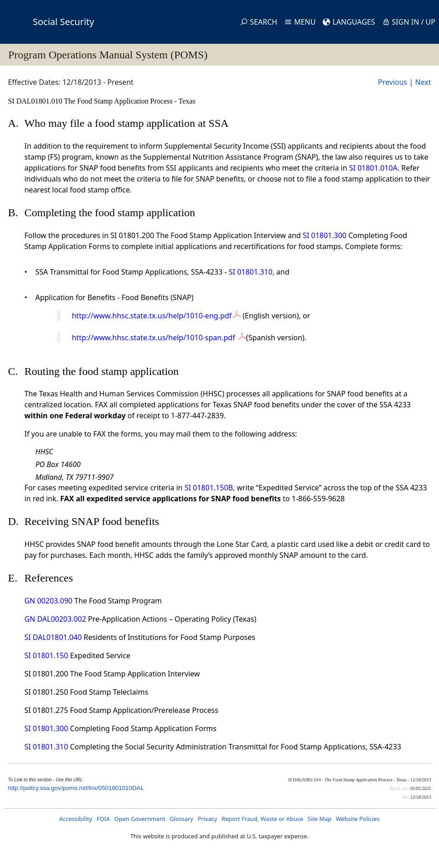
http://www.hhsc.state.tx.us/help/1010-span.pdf (154, 338)
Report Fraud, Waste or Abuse (262, 819)
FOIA (103, 819)
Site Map (320, 819)
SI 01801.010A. (374, 168)
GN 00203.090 (48, 601)
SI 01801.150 (46, 655)
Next (423, 82)
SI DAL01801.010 (36, 101)
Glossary (181, 819)
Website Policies (358, 819)
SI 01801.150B (209, 488)
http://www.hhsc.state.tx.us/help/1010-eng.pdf (152, 316)
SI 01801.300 (325, 235)
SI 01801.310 (251, 272)
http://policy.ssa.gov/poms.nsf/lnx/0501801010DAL (76, 788)
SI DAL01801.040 (53, 637)
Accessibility (76, 819)
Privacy (208, 819)
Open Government (140, 819)
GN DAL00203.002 (55, 619)
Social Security (63, 22)
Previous (393, 82)
